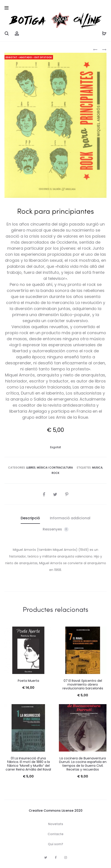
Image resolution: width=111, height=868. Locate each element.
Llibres (31, 468)
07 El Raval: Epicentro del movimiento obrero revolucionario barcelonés (83, 684)
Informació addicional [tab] (70, 518)
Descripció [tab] (30, 518)
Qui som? (55, 844)
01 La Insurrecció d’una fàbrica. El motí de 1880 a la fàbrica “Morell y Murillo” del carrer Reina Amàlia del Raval (28, 764)
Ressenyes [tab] (56, 529)
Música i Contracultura (55, 468)
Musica (97, 468)
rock (55, 473)
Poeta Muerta (28, 681)
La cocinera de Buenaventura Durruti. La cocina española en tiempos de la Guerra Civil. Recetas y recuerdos (83, 764)
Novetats (56, 824)
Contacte (55, 834)
